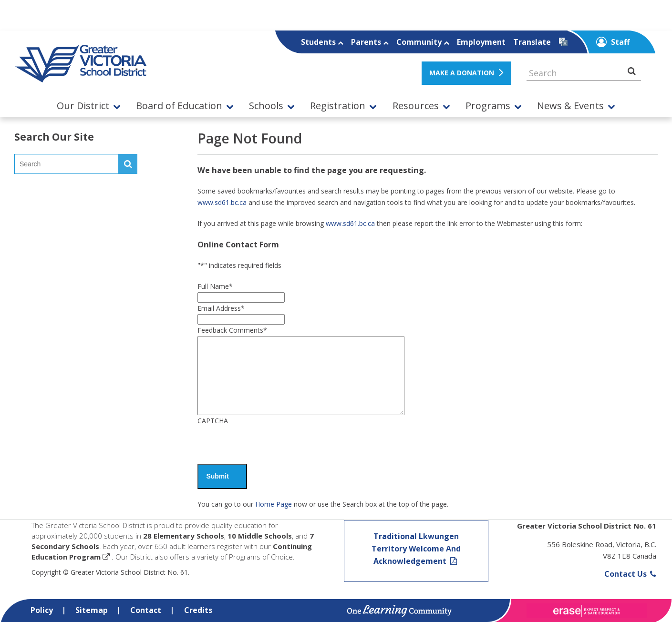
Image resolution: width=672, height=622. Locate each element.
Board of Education (179, 106)
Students (322, 42)
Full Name (215, 286)
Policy (42, 610)
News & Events (570, 106)
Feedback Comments (232, 330)
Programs (488, 106)
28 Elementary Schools (184, 536)
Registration (338, 106)
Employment (481, 42)
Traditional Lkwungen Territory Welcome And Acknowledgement (416, 549)
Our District (83, 106)
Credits (198, 610)
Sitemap (92, 610)
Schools (266, 106)
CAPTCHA (213, 421)
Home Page (274, 504)
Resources (416, 106)
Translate (532, 42)
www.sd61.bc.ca (222, 202)
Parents (370, 42)
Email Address (221, 308)
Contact (146, 610)
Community (423, 42)
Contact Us (630, 574)
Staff (613, 42)
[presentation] (270, 445)
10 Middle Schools (260, 536)
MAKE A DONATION (462, 73)
